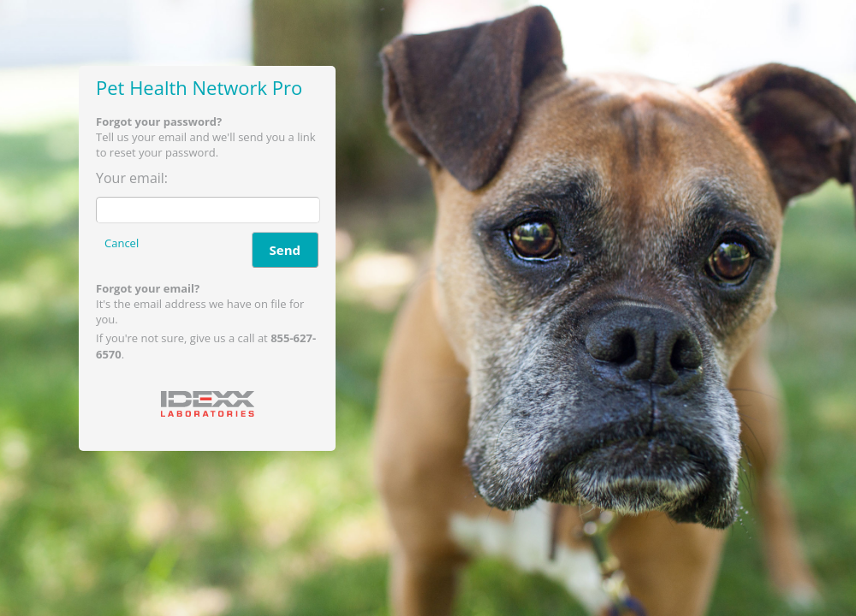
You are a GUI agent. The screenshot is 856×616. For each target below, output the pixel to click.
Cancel (122, 243)
